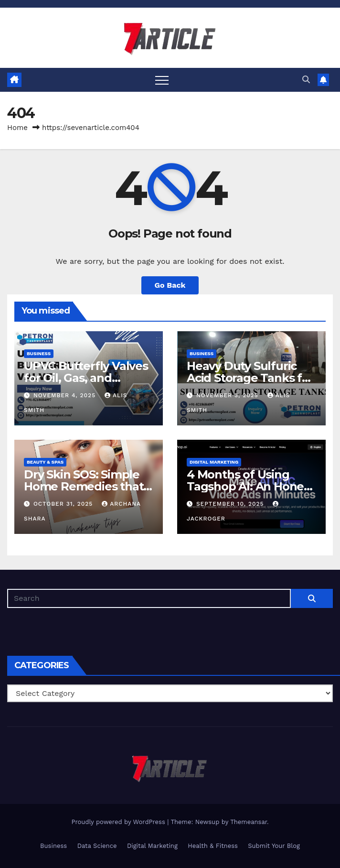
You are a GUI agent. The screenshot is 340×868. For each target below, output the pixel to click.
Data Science (97, 846)
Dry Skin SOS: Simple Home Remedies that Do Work (84, 486)
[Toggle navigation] (162, 80)
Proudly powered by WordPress (119, 822)
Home (17, 128)
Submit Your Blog (274, 846)
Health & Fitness (213, 846)
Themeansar (249, 822)
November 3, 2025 (228, 395)
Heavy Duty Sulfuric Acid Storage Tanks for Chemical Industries (250, 378)
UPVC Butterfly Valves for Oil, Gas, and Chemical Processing (86, 378)
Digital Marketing (214, 462)
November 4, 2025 (66, 395)
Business (39, 353)
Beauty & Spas (45, 462)
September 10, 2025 (231, 504)
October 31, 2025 (64, 504)
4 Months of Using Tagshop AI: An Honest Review (250, 486)
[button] (306, 80)
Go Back (170, 285)
